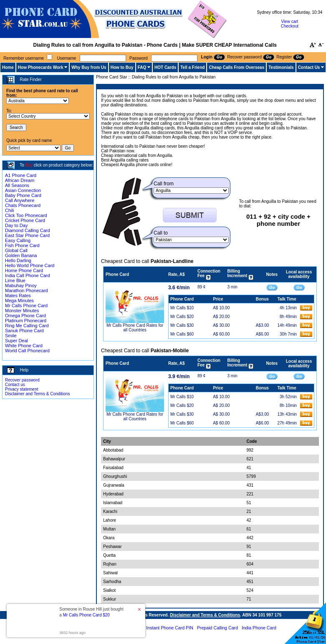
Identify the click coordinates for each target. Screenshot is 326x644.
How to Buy (122, 67)
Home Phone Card (24, 270)
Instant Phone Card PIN (170, 628)
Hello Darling (18, 260)
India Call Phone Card (28, 275)
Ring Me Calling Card (27, 326)
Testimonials (281, 67)
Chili (9, 210)
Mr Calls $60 (182, 334)
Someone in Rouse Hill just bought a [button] (91, 612)
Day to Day (16, 225)
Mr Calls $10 (182, 308)
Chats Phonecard (23, 205)
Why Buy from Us (89, 67)
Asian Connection (23, 190)
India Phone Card (259, 628)
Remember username (24, 58)
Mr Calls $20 (182, 317)
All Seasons (17, 185)
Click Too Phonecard (26, 215)
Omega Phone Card (25, 316)
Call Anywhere (20, 200)
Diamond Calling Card (28, 230)
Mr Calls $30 (182, 325)
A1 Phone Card (21, 175)
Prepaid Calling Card (217, 628)
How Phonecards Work (41, 67)
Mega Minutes (19, 301)
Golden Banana (21, 255)
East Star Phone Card (27, 235)
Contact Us (309, 67)
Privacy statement (21, 389)
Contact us (15, 385)
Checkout (290, 26)
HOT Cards (165, 67)
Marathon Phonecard (27, 290)
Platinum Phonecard (26, 321)
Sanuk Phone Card (24, 331)
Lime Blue (15, 280)
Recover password (22, 380)
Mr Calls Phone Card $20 (86, 615)
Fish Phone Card (22, 245)
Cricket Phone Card (25, 220)
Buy (29, 165)
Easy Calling (18, 240)
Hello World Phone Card (30, 265)
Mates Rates (18, 295)
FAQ (142, 67)
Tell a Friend (192, 67)
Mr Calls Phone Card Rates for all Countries (135, 328)
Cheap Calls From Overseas (236, 67)
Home (8, 67)
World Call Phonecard (27, 351)
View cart (289, 21)
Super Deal (16, 341)
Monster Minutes (22, 311)
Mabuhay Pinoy (21, 285)
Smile (11, 336)
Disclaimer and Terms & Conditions (37, 394)
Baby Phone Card (23, 195)
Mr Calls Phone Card (26, 306)
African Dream (20, 180)
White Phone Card (24, 346)
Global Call (16, 250)
